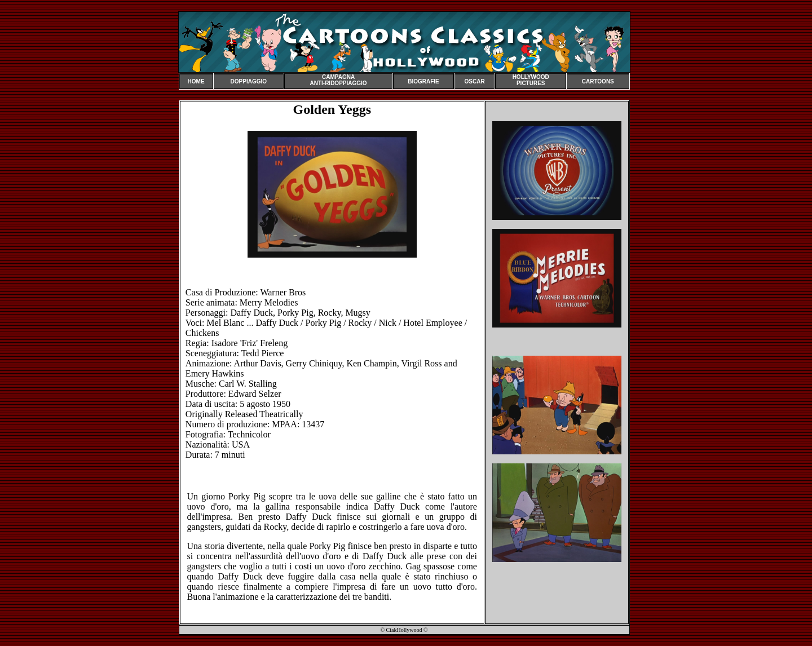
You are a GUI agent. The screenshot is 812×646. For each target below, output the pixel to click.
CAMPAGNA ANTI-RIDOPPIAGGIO (338, 80)
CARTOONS (598, 81)
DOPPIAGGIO (249, 81)
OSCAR (475, 81)
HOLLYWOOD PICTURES (531, 80)
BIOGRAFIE (423, 81)
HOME (196, 81)
